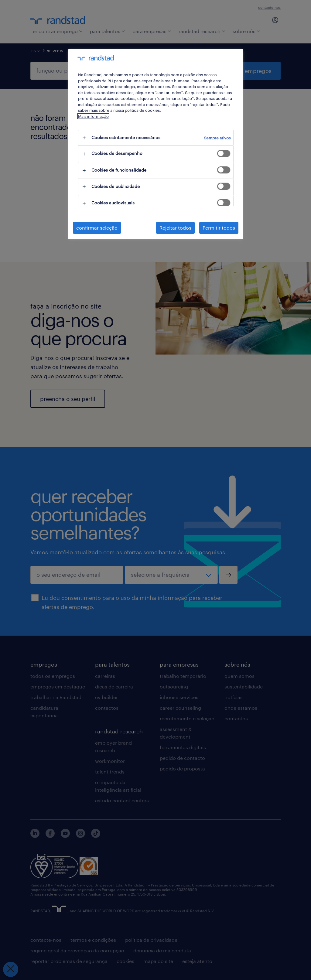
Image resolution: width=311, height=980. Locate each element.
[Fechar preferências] (11, 969)
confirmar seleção (97, 228)
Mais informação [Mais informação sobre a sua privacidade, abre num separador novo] (93, 116)
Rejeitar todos (175, 228)
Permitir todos (219, 228)
